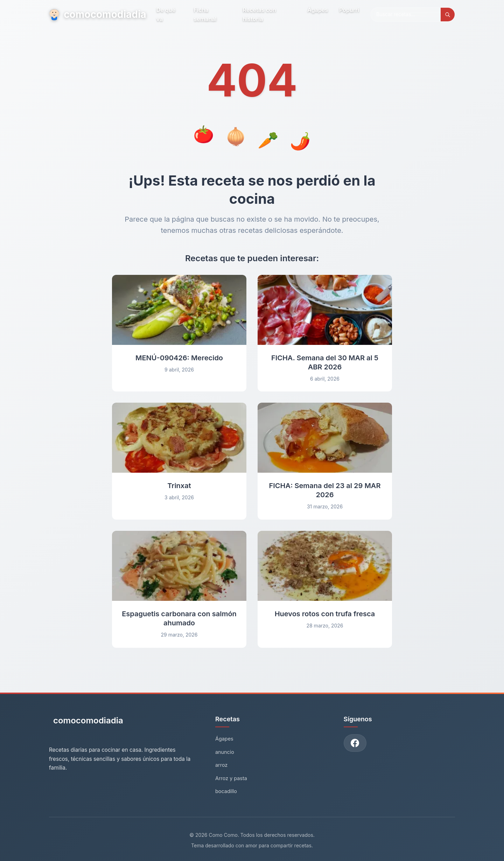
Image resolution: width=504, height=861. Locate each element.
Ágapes (318, 10)
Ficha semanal (205, 14)
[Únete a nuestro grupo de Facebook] (355, 743)
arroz (221, 765)
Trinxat (179, 486)
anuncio (225, 752)
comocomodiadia (97, 14)
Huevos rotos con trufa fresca (325, 614)
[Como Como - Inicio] (86, 723)
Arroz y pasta (231, 778)
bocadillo (226, 791)
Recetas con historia (260, 14)
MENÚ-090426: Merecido (179, 358)
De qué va (166, 14)
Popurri (349, 10)
